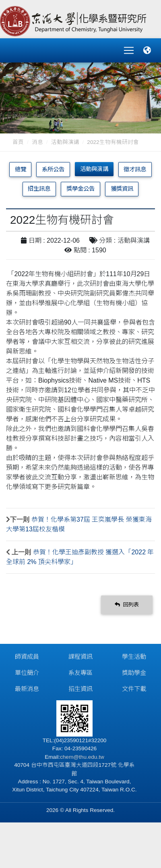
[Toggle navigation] (129, 50)
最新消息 (27, 689)
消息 (37, 142)
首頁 (18, 142)
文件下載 (134, 689)
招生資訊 (80, 689)
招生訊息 (39, 189)
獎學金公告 (80, 189)
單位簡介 (27, 673)
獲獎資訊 (122, 189)
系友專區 (80, 673)
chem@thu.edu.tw (82, 757)
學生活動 (134, 657)
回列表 (127, 605)
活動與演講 (65, 142)
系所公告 (53, 169)
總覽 (21, 169)
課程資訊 (80, 657)
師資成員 (27, 657)
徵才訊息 (135, 169)
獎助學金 (134, 673)
